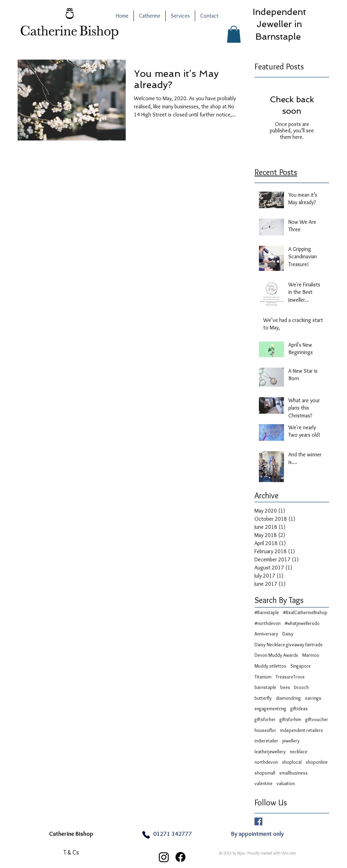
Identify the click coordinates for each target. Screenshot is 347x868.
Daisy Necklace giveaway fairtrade (289, 645)
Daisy (288, 634)
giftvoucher (317, 719)
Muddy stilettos (270, 666)
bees (285, 687)
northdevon (266, 762)
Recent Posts (276, 172)
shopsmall (265, 773)
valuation (286, 783)
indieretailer (266, 741)
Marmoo (311, 655)
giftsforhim (290, 719)
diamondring (288, 698)
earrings (313, 698)
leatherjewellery (270, 752)
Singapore (301, 666)
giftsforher (265, 719)
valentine (263, 783)
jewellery (291, 741)
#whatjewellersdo (302, 623)
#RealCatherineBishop (305, 612)
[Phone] (146, 835)
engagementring (270, 709)
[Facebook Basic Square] (258, 821)
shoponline (317, 762)
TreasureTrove (290, 677)
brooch (301, 687)
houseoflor (265, 730)
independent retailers (302, 730)
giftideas (299, 709)
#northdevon (268, 623)
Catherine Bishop (71, 834)
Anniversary (266, 634)
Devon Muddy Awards (276, 655)
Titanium (263, 677)
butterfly (263, 698)
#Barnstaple (267, 612)
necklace (299, 752)
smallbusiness (293, 773)
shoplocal (292, 762)
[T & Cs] (71, 853)
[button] (234, 34)
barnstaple (265, 687)
